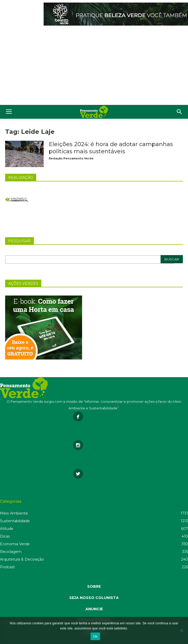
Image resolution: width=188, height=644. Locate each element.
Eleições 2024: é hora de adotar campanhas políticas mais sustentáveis (111, 148)
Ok (95, 636)
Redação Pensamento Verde (71, 158)
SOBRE (94, 586)
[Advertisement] (94, 67)
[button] (180, 112)
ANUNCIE (94, 609)
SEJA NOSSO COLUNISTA (94, 598)
